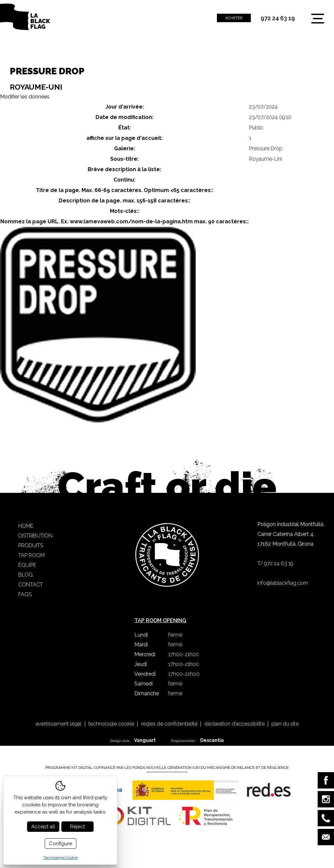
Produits (31, 545)
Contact (30, 585)
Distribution (35, 536)
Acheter (234, 18)
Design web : (133, 740)
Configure (61, 844)
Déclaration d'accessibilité (234, 724)
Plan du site (285, 724)
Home (26, 526)
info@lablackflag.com (283, 583)
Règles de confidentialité (169, 724)
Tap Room (31, 555)
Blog (25, 575)
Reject (77, 827)
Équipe (27, 565)
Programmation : (197, 740)
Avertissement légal (59, 724)
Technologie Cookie (111, 724)
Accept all (43, 827)
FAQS (25, 594)
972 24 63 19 (278, 18)
